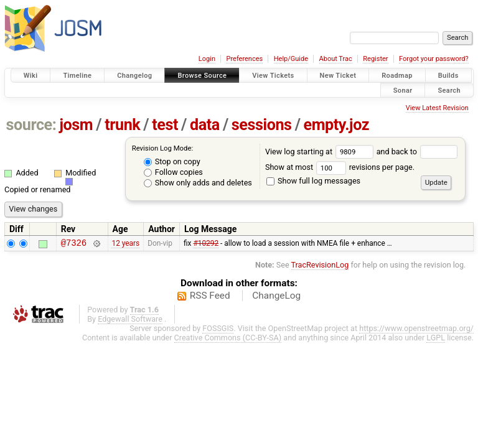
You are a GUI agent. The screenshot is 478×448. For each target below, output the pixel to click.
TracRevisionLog (320, 267)
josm (76, 125)
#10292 (206, 245)
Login (207, 59)
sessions (262, 125)
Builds (448, 76)
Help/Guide (291, 59)
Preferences (244, 59)
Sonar (403, 90)
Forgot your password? (434, 59)
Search (449, 90)
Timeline (77, 76)
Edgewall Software (130, 321)
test (165, 125)
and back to (417, 152)
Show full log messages (313, 181)
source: (31, 125)
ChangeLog (276, 297)
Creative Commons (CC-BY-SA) (228, 339)
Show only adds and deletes (198, 183)
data (205, 125)
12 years (125, 245)
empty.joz (337, 125)
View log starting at (321, 152)
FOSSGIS (218, 330)
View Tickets (273, 76)
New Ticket (338, 76)
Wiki (31, 76)
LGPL (436, 339)
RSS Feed (210, 297)
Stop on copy (172, 161)
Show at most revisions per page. (340, 167)
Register (375, 59)
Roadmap (397, 76)
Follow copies (173, 172)
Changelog (134, 76)
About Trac (336, 59)
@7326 (74, 244)
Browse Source (202, 76)
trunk (122, 125)
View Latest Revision (437, 108)
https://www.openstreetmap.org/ (416, 330)
